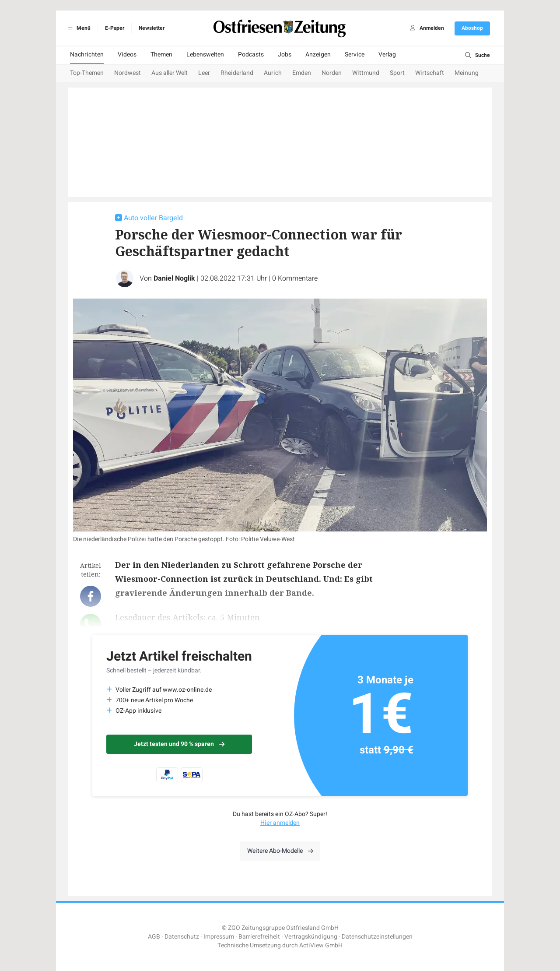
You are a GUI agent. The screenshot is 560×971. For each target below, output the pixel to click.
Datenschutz (182, 937)
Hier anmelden (280, 823)
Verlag (387, 55)
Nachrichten (87, 55)
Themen (161, 55)
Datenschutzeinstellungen (377, 937)
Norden (332, 73)
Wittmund (366, 73)
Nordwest (128, 73)
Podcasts (251, 55)
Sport (397, 73)
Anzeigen (318, 55)
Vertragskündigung (311, 937)
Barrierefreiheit (259, 937)
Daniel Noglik (174, 278)
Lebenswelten (205, 55)
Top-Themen (87, 73)
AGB (154, 937)
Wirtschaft (430, 73)
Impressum (219, 937)
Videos (127, 55)
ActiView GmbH (321, 945)
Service (355, 55)
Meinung (467, 73)
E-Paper (115, 28)
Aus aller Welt (170, 73)
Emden (302, 73)
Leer (204, 73)
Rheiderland (237, 73)
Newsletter (152, 28)
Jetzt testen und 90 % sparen (179, 744)
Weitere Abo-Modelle (280, 851)
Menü (78, 28)
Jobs (285, 55)
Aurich (273, 73)
